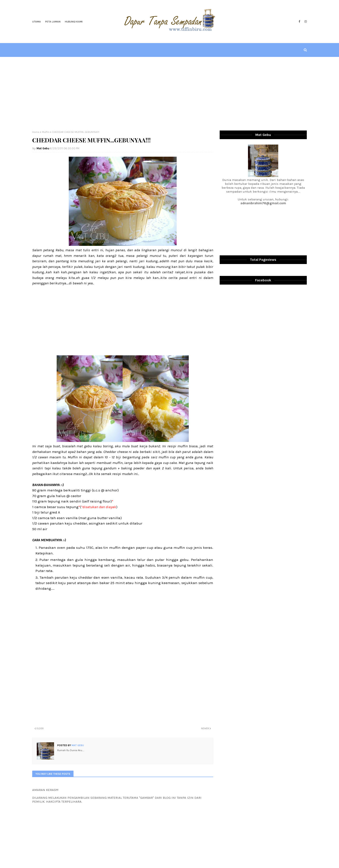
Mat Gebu (43, 148)
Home (36, 132)
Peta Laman (53, 22)
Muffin (46, 132)
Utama (37, 22)
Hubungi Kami (74, 22)
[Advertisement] (169, 94)
